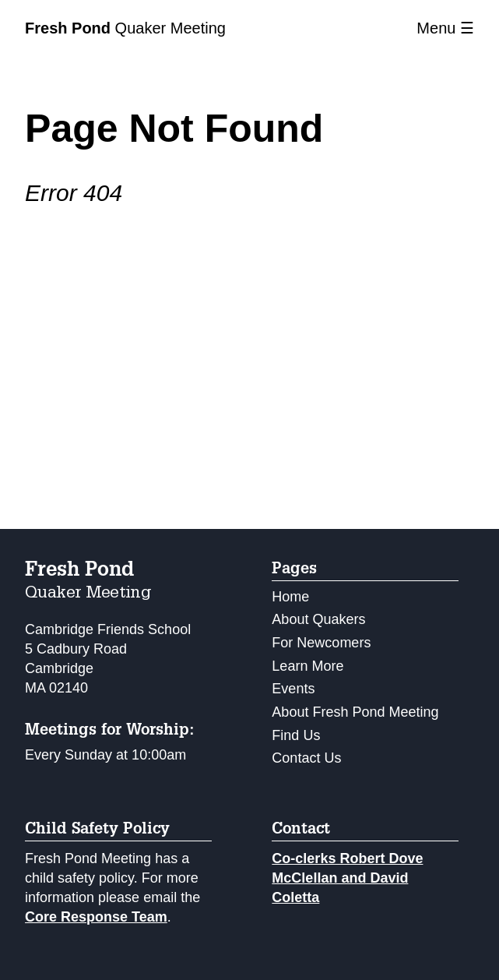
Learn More (307, 666)
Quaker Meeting (125, 28)
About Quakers (318, 619)
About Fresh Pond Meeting (355, 712)
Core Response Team (96, 917)
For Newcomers (321, 643)
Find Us (296, 735)
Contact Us (306, 758)
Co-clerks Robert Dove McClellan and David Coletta (347, 878)
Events (293, 689)
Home (290, 597)
